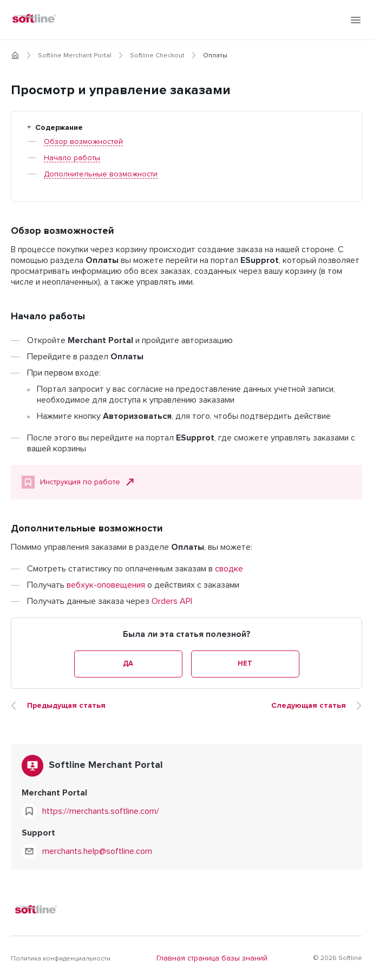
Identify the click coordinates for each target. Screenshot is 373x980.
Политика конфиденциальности (61, 959)
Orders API (172, 601)
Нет (245, 664)
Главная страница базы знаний (212, 958)
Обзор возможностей (83, 142)
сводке (229, 569)
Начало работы (72, 158)
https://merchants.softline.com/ (101, 811)
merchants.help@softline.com (97, 851)
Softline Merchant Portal (75, 56)
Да (128, 664)
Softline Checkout (157, 56)
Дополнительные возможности (101, 174)
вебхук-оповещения (106, 585)
